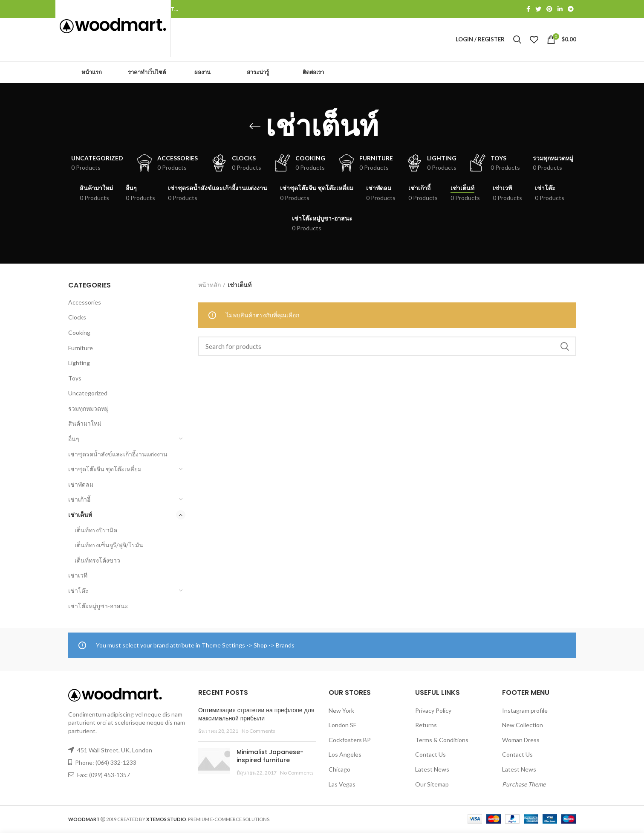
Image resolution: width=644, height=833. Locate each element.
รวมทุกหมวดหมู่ (88, 409)
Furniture (81, 349)
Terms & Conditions (442, 741)
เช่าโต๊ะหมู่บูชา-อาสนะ (98, 607)
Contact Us (430, 755)
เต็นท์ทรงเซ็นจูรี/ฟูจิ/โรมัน (109, 546)
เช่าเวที (78, 576)
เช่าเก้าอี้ (79, 500)
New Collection (523, 726)
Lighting (79, 364)
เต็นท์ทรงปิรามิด (96, 531)
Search (565, 347)
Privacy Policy (433, 711)
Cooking (79, 333)
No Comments (258, 732)
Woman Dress (521, 741)
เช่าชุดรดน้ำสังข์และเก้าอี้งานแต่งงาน (118, 455)
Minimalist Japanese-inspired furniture (270, 757)
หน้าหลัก (209, 286)
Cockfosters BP (350, 741)
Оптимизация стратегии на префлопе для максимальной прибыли (256, 715)
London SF (342, 726)
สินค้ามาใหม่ (85, 425)
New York (341, 711)
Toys (75, 379)
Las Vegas (342, 785)
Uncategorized (88, 394)
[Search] (387, 347)
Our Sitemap (432, 785)
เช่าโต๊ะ (78, 591)
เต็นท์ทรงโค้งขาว (97, 561)
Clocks (77, 318)
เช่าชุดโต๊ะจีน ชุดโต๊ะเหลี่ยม (105, 470)
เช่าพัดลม (81, 485)
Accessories (85, 303)
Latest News (432, 770)
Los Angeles (345, 755)
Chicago (339, 770)
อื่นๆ (74, 440)
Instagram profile (525, 711)
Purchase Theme (524, 785)
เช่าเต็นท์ (80, 515)
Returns (426, 726)
